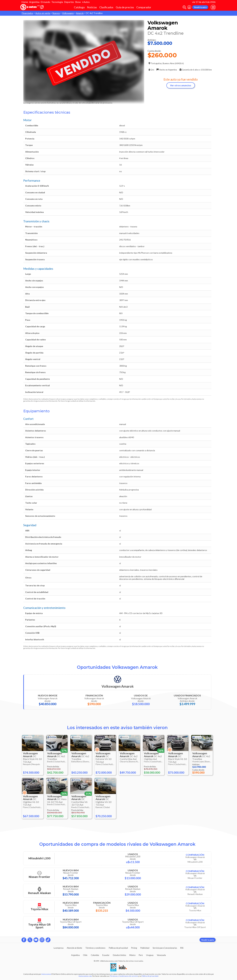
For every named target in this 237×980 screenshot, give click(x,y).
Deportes (69, 2)
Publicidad (145, 948)
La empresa (59, 948)
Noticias (92, 7)
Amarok (80, 13)
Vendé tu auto (200, 7)
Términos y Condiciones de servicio (124, 976)
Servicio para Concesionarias (165, 948)
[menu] (213, 7)
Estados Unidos (119, 955)
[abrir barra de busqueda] (184, 7)
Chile (85, 955)
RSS (182, 948)
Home (25, 2)
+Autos (86, 2)
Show (78, 2)
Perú (141, 955)
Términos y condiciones (95, 948)
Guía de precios (125, 7)
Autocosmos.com (85, 976)
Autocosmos (46, 974)
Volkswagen (68, 13)
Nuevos (56, 13)
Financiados (27, 13)
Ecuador (106, 955)
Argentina (34, 2)
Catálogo (79, 7)
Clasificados (106, 7)
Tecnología (57, 2)
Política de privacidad (150, 976)
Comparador (144, 7)
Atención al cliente (74, 948)
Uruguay (150, 955)
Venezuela (161, 955)
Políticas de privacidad (118, 948)
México (132, 955)
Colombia (95, 955)
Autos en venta (43, 13)
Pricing (134, 948)
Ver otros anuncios (181, 85)
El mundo (45, 2)
